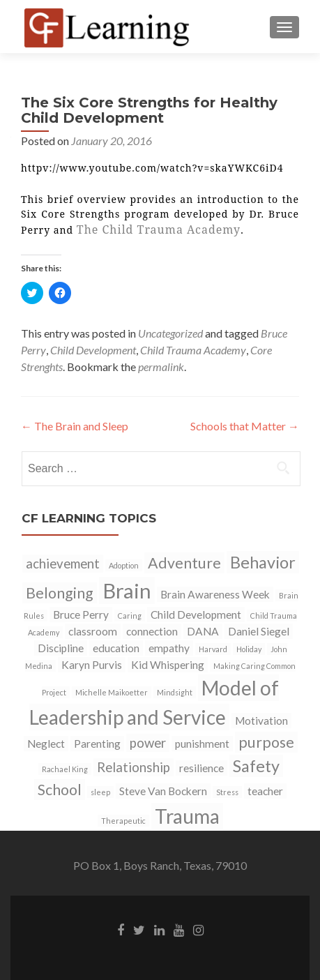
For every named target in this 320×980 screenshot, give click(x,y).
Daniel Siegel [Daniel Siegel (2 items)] (259, 631)
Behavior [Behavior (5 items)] (263, 562)
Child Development (93, 350)
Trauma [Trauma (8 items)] (187, 816)
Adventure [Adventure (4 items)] (184, 563)
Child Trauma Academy (193, 350)
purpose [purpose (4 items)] (266, 742)
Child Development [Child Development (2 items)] (196, 615)
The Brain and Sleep (75, 426)
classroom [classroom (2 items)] (93, 631)
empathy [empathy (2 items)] (169, 648)
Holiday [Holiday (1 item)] (249, 649)
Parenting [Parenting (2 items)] (97, 744)
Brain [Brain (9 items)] (127, 590)
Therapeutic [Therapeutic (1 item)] (123, 821)
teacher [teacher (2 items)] (265, 791)
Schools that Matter (245, 426)
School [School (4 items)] (60, 790)
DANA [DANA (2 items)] (203, 631)
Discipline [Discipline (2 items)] (61, 648)
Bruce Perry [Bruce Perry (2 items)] (81, 615)
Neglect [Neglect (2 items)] (46, 744)
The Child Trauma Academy (159, 229)
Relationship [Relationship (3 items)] (134, 767)
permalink (161, 367)
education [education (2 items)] (116, 648)
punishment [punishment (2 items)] (202, 744)
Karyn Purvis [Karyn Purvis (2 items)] (92, 665)
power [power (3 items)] (148, 743)
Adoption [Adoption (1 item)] (124, 565)
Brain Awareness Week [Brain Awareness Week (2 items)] (215, 594)
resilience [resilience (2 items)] (201, 768)
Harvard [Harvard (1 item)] (213, 649)
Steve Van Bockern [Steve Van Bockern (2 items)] (163, 791)
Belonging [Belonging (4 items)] (60, 593)
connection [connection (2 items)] (152, 631)
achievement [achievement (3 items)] (63, 564)
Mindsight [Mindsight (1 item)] (175, 692)
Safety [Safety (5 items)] (256, 766)
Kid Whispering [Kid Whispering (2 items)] (168, 665)
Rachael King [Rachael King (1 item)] (65, 769)
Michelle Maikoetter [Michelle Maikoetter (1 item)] (112, 692)
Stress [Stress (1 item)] (227, 792)
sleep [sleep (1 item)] (100, 792)
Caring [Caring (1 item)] (130, 616)
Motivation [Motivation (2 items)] (261, 721)
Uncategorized (170, 333)
